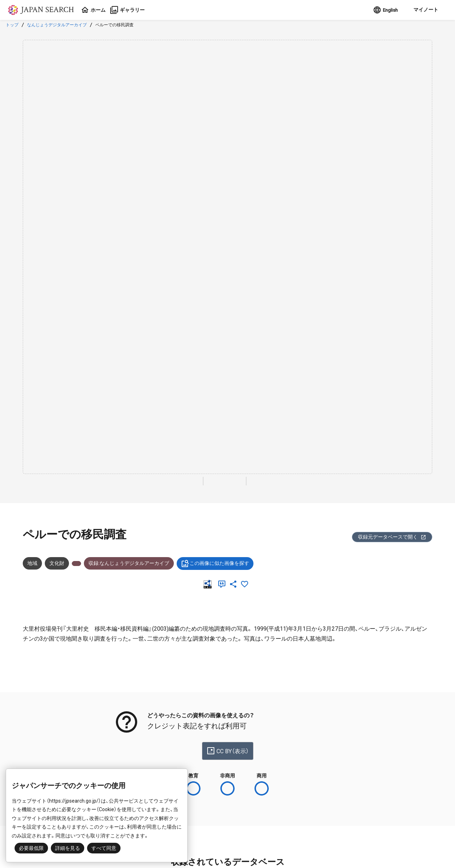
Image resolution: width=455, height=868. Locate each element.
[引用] (223, 584)
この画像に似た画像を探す (215, 564)
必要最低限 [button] (31, 848)
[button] (425, 10)
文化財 (57, 563)
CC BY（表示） (228, 751)
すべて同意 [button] (104, 848)
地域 (32, 563)
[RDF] (209, 584)
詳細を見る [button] (68, 848)
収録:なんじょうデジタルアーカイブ (129, 563)
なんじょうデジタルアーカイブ (57, 25)
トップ (12, 25)
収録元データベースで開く (392, 537)
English (384, 10)
